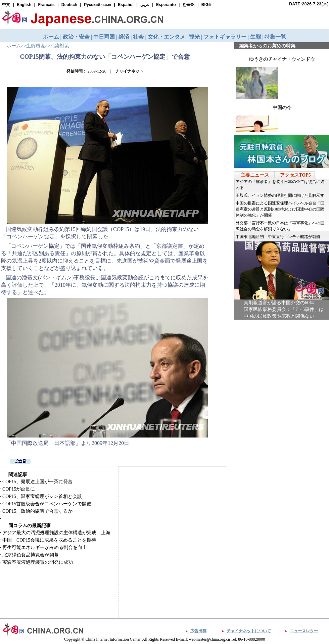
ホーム (14, 46)
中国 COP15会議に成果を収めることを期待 (49, 540)
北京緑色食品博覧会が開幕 (31, 555)
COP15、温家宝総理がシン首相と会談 (42, 496)
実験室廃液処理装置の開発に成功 (38, 562)
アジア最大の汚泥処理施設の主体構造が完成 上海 (56, 533)
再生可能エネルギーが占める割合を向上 (45, 547)
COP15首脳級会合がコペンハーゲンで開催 (47, 504)
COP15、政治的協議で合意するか (37, 511)
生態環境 (36, 46)
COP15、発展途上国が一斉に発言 (37, 482)
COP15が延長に (19, 489)
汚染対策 (60, 46)
